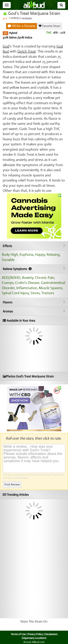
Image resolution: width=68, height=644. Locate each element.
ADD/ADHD (11, 278)
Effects (34, 246)
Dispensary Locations (34, 638)
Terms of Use (18, 634)
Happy (40, 255)
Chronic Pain (45, 278)
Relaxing (53, 255)
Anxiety (28, 278)
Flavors (34, 302)
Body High (10, 255)
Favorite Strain (50, 26)
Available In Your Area (19, 321)
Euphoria (26, 255)
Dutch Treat (27, 51)
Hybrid (13, 33)
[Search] (61, 5)
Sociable (8, 260)
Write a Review (21, 26)
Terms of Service (15, 478)
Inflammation (27, 288)
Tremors (48, 293)
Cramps (8, 283)
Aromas (34, 311)
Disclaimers (51, 634)
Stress (35, 293)
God (6, 46)
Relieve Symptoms (34, 269)
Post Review (12, 485)
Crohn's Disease (27, 283)
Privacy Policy (58, 475)
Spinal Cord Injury (15, 293)
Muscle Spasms (51, 288)
